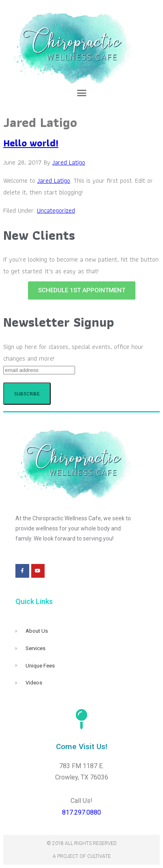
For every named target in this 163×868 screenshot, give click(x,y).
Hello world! (31, 143)
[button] (81, 93)
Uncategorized (56, 210)
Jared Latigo (54, 181)
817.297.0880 (81, 812)
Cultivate (99, 856)
